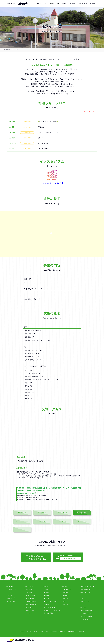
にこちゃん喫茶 (87, 616)
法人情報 (64, 4)
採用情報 (73, 4)
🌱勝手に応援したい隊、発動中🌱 (48, 122)
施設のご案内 (54, 4)
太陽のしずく (86, 613)
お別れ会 (40, 138)
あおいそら (85, 619)
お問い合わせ (83, 4)
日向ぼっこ (41, 127)
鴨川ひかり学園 (87, 610)
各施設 (54, 546)
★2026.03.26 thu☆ (44, 143)
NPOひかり (85, 601)
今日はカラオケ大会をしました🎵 (48, 132)
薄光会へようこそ (42, 4)
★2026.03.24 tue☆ (44, 149)
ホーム (22, 631)
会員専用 (93, 4)
